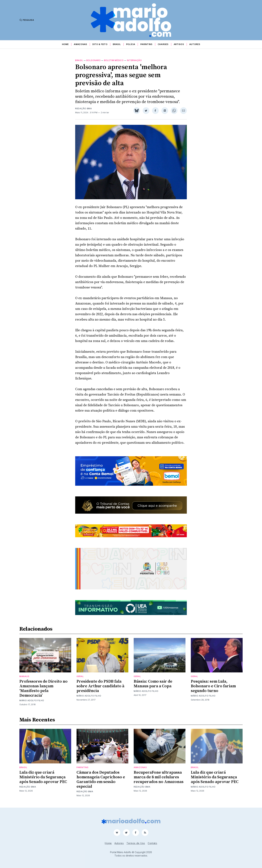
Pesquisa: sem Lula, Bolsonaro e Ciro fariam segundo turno (213, 686)
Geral (80, 676)
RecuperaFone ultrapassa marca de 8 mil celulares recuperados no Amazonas (159, 777)
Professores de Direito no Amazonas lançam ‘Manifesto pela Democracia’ (43, 688)
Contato (152, 843)
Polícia (131, 44)
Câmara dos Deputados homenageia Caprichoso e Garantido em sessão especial (101, 779)
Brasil (117, 44)
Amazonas (80, 44)
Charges (163, 44)
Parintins (146, 44)
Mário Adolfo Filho (32, 700)
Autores (195, 44)
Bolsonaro (93, 60)
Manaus (24, 676)
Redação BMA (84, 108)
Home (65, 44)
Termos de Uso (136, 843)
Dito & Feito (100, 44)
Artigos (179, 44)
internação (134, 60)
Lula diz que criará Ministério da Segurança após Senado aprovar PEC (43, 777)
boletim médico (114, 60)
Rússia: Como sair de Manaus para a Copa (153, 684)
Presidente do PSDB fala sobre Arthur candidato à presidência (100, 686)
